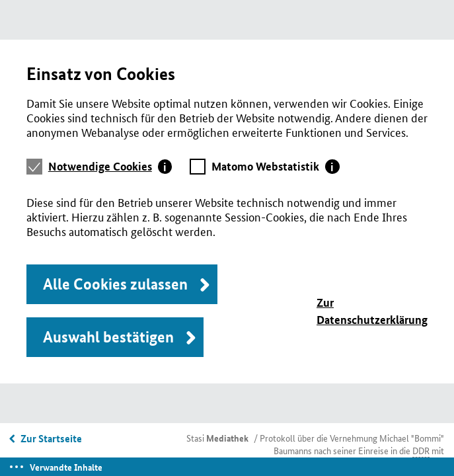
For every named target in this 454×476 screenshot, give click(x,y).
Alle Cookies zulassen (115, 284)
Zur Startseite (51, 438)
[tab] (110, 167)
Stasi (217, 438)
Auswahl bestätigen (108, 337)
